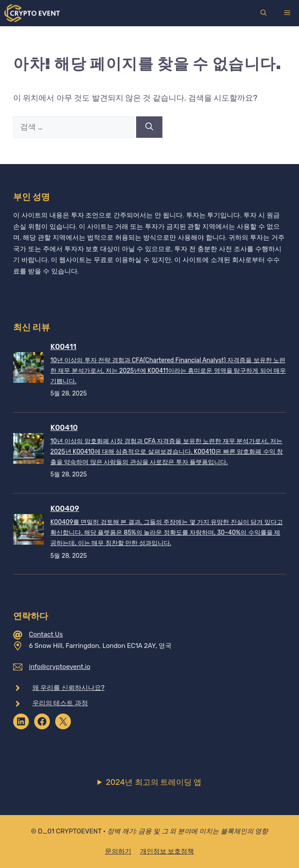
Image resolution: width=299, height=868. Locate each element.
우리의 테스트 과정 (60, 703)
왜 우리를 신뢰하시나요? (69, 688)
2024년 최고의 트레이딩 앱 (154, 782)
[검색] (149, 127)
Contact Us (46, 634)
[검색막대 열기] (264, 13)
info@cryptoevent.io (60, 667)
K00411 (63, 346)
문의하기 (118, 851)
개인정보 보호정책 (167, 851)
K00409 (65, 508)
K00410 (64, 427)
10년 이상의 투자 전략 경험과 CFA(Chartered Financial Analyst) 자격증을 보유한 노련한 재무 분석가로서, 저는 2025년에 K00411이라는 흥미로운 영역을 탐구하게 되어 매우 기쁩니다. (168, 371)
